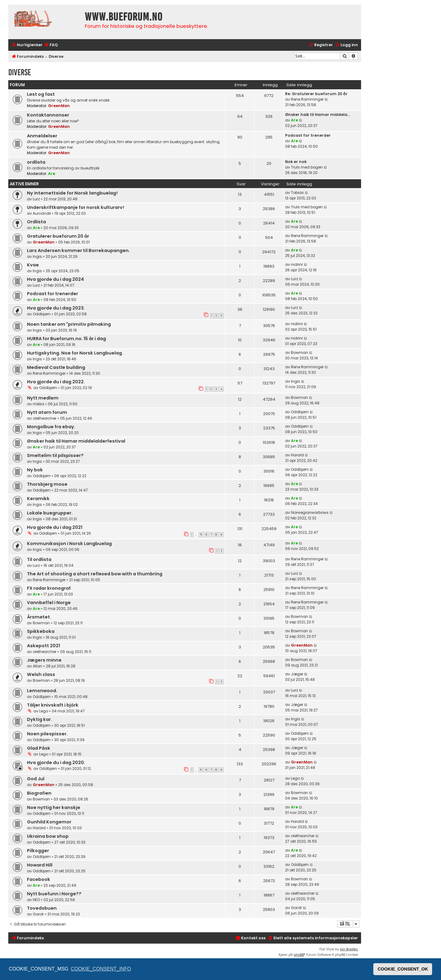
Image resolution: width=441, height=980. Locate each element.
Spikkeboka (41, 631)
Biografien (39, 793)
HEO (36, 900)
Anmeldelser (42, 136)
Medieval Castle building (56, 367)
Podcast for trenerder (308, 135)
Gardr (38, 914)
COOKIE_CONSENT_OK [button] (403, 969)
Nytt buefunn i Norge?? (54, 894)
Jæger (297, 674)
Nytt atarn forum (47, 412)
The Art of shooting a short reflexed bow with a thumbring (95, 574)
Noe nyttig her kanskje (54, 807)
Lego (44, 711)
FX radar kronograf (49, 588)
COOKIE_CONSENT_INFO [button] (101, 969)
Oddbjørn (42, 314)
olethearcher (45, 418)
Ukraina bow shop (48, 836)
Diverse (20, 72)
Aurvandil (42, 213)
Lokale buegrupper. (50, 513)
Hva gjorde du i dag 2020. (56, 763)
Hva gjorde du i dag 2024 (55, 279)
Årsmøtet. (39, 617)
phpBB (299, 955)
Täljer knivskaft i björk (53, 705)
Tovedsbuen (42, 908)
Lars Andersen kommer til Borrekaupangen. (78, 251)
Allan (38, 666)
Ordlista (36, 222)
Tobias (297, 193)
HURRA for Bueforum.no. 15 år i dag (66, 339)
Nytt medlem (43, 398)
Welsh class (41, 674)
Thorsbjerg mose (47, 484)
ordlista (36, 162)
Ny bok (35, 470)
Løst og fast (41, 94)
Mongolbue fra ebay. (51, 427)
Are (294, 120)
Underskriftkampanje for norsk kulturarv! (75, 207)
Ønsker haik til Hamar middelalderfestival (76, 441)
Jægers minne (44, 660)
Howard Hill (40, 865)
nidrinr (297, 264)
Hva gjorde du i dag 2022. (56, 382)
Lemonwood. (42, 691)
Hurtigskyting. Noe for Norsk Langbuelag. (75, 353)
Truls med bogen (307, 167)
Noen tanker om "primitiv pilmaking (69, 324)
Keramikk (38, 499)
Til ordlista (39, 559)
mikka (38, 404)
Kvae (33, 265)
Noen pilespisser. (47, 734)
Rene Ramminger (307, 99)
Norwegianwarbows (310, 512)
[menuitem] (51, 45)
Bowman (300, 353)
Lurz (36, 199)
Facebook (39, 879)
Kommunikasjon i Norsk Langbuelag (69, 544)
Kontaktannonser (48, 115)
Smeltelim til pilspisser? (55, 455)
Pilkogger (38, 851)
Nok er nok (296, 162)
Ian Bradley (349, 949)
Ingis (37, 256)
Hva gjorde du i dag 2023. (56, 308)
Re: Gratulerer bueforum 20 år (316, 94)
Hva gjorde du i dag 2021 (55, 527)
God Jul (36, 779)
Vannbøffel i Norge (49, 603)
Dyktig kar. (40, 719)
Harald (297, 455)
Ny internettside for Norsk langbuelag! (72, 193)
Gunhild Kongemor (49, 822)
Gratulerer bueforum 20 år (58, 236)
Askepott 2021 (43, 646)
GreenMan (59, 106)
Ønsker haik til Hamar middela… (318, 115)
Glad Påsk (39, 748)
